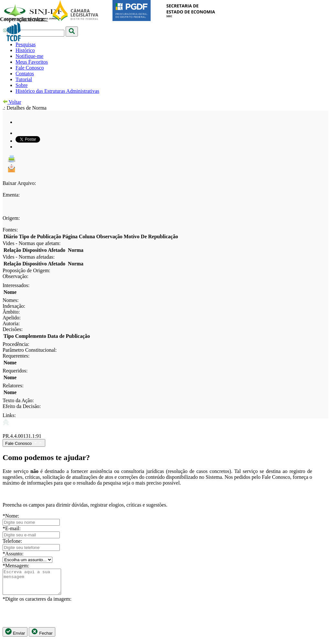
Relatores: (13, 386)
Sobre (21, 85)
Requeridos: (15, 371)
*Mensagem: (16, 566)
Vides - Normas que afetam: (32, 243)
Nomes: (11, 300)
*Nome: (11, 516)
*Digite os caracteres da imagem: (37, 604)
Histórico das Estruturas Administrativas (57, 91)
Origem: (11, 218)
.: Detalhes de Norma (25, 108)
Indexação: (14, 306)
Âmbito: (11, 312)
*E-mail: (12, 528)
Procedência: (16, 344)
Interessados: (16, 285)
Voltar (12, 102)
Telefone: (12, 541)
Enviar (15, 637)
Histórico (25, 50)
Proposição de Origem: (27, 270)
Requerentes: (16, 356)
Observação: (16, 276)
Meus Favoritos (32, 62)
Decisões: (13, 329)
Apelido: (12, 318)
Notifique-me (29, 56)
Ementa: (11, 195)
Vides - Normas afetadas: (29, 257)
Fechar (42, 637)
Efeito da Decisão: (22, 406)
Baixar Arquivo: (19, 183)
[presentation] (52, 619)
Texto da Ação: (18, 400)
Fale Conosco (30, 68)
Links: (9, 415)
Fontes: (10, 230)
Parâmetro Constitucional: (30, 350)
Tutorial (24, 79)
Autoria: (11, 323)
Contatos (25, 74)
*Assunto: (13, 554)
